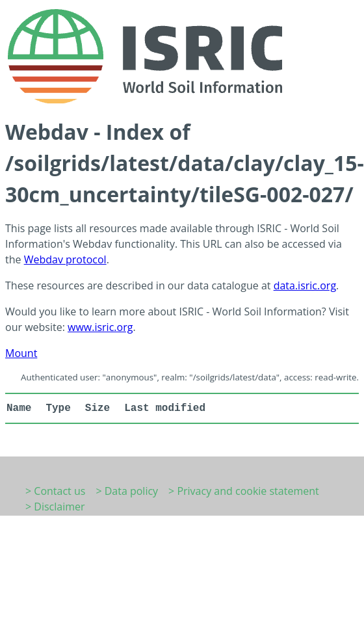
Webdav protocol (65, 259)
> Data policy (127, 491)
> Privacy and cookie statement (244, 491)
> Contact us (55, 491)
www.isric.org (100, 327)
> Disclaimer (55, 507)
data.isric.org (305, 285)
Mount (21, 353)
